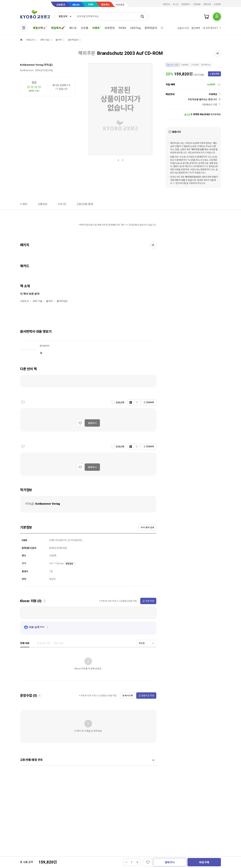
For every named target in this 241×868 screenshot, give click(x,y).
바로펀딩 (110, 28)
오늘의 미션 (183, 28)
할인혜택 (196, 28)
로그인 (176, 4)
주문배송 (197, 4)
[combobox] (64, 16)
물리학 (59, 40)
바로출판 (120, 5)
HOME (21, 40)
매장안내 (207, 4)
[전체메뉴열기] (24, 28)
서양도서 (30, 40)
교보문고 (61, 5)
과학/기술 (45, 40)
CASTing (135, 28)
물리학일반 (73, 40)
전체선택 (120, 403)
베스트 (73, 28)
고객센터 (217, 4)
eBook (76, 5)
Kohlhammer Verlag (32, 65)
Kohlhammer (27, 70)
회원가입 (167, 4)
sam (91, 4)
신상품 (85, 28)
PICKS (122, 28)
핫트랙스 (105, 5)
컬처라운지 (151, 28)
